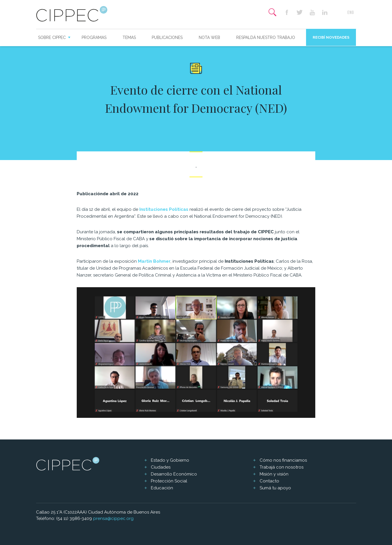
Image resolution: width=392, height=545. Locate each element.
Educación (162, 488)
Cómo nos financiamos (283, 460)
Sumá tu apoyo (275, 488)
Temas (129, 37)
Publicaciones (167, 37)
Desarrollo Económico (174, 474)
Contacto (269, 481)
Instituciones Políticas (164, 209)
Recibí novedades (331, 37)
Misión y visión (274, 474)
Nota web (209, 37)
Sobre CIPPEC (52, 37)
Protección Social (169, 481)
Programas (94, 37)
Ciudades (161, 467)
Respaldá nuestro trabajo (266, 37)
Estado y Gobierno (170, 460)
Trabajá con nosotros (282, 467)
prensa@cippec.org (113, 518)
